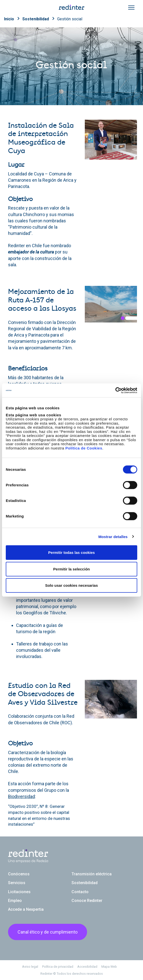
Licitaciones (19, 892)
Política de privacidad (58, 967)
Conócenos (19, 874)
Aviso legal (30, 967)
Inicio (9, 19)
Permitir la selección (71, 569)
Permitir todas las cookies (71, 552)
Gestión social (70, 19)
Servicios (17, 883)
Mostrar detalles (113, 536)
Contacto (80, 892)
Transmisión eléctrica (92, 874)
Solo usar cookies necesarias (71, 585)
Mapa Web (109, 967)
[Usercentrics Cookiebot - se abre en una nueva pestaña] (115, 390)
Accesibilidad (87, 967)
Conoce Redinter (87, 901)
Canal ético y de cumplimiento (48, 932)
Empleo (15, 901)
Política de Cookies (84, 448)
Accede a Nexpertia (26, 909)
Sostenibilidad (36, 19)
